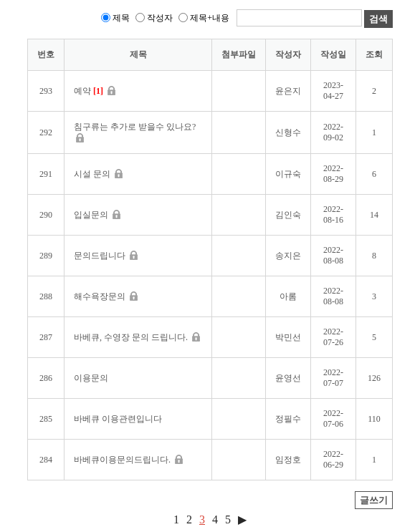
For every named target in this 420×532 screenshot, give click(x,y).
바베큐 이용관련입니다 (118, 419)
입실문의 (97, 215)
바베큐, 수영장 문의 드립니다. (137, 337)
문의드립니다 (106, 256)
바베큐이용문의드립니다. (128, 460)
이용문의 (91, 378)
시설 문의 (98, 174)
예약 (95, 91)
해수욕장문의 (106, 296)
